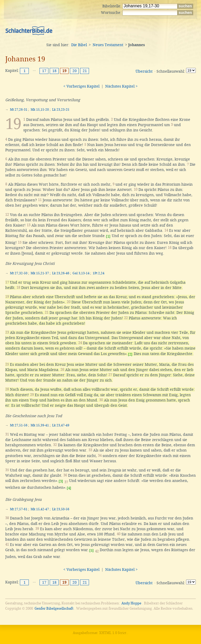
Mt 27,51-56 (19, 425)
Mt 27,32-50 (19, 273)
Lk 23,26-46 (61, 273)
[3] (61, 481)
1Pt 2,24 (99, 273)
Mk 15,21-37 (40, 273)
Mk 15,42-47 (40, 509)
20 (75, 71)
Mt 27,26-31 (19, 110)
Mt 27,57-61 (19, 509)
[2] (130, 354)
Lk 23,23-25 (61, 110)
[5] (91, 551)
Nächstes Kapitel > (121, 86)
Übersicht (144, 71)
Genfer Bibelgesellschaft (54, 608)
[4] (69, 488)
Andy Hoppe (131, 603)
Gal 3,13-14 (81, 273)
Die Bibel (79, 45)
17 (44, 71)
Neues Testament (108, 45)
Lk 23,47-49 (61, 425)
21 (85, 71)
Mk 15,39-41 (40, 425)
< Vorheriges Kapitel (81, 86)
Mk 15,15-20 (40, 110)
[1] (108, 236)
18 (54, 71)
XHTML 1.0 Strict (113, 633)
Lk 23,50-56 (61, 509)
